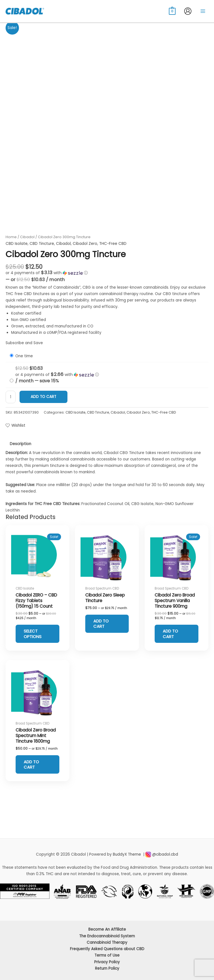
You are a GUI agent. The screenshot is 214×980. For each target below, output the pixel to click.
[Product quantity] (11, 397)
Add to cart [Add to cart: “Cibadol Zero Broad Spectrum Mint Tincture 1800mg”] (33, 766)
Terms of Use (107, 955)
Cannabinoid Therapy (107, 942)
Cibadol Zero (85, 244)
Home (11, 237)
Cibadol (27, 237)
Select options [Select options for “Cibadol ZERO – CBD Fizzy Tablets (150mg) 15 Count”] (34, 634)
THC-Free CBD (113, 244)
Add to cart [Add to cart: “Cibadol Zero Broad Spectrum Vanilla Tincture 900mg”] (172, 634)
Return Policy (107, 968)
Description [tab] (20, 444)
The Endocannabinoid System (107, 936)
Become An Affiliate (107, 929)
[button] (107, 273)
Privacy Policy (107, 962)
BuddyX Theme (127, 854)
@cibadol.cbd (165, 854)
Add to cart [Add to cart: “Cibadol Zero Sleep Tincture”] (103, 624)
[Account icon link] (188, 11)
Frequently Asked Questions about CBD (107, 949)
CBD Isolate (17, 244)
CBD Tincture (42, 244)
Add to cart (43, 397)
